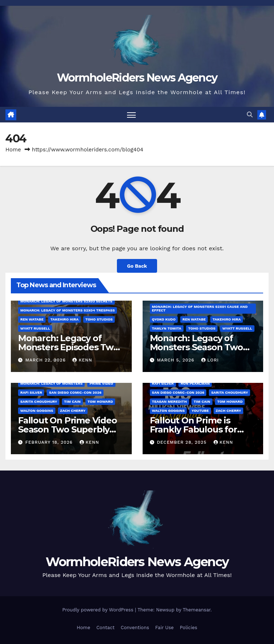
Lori (210, 360)
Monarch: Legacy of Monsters (51, 383)
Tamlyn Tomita (167, 328)
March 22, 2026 (46, 360)
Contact (105, 628)
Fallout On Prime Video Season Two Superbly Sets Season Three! (68, 429)
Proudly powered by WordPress (99, 610)
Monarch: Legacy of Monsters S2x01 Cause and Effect (200, 308)
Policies (189, 628)
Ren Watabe (32, 319)
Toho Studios (99, 319)
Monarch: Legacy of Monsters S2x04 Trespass (68, 310)
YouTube (200, 411)
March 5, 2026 (176, 360)
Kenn (82, 360)
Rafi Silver (31, 392)
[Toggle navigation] (131, 115)
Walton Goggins (37, 411)
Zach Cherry (73, 411)
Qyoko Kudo (164, 319)
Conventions (135, 628)
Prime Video (101, 383)
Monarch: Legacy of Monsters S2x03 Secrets (66, 301)
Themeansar (197, 610)
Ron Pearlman (195, 383)
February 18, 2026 (50, 442)
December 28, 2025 (182, 442)
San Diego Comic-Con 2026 (75, 392)
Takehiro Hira (64, 319)
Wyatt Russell (35, 328)
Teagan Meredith (170, 402)
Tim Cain (72, 402)
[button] (250, 115)
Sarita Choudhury (39, 402)
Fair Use (165, 628)
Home (13, 150)
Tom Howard (100, 402)
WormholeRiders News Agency (137, 78)
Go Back (137, 266)
